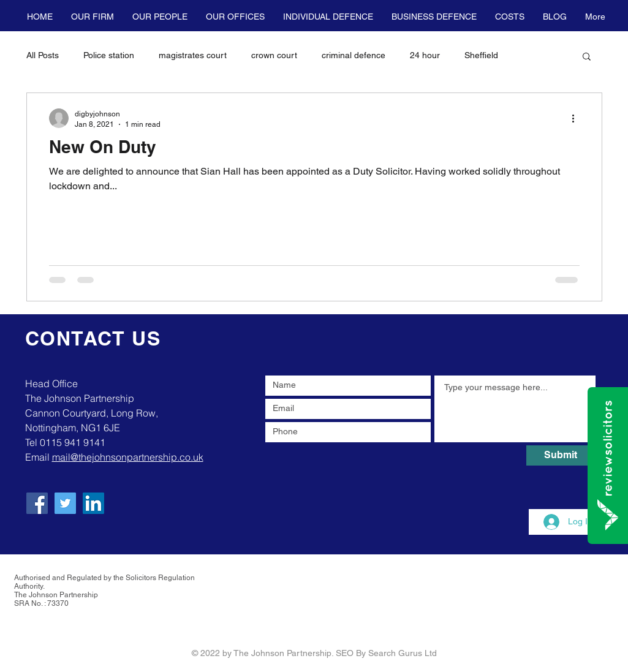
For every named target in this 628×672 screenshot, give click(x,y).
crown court (274, 55)
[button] (93, 17)
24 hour (425, 55)
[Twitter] (65, 503)
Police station (109, 55)
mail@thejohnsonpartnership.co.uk (128, 457)
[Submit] (561, 455)
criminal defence (354, 55)
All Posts (43, 55)
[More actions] (578, 118)
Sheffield (481, 55)
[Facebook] (37, 503)
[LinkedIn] (93, 503)
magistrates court (193, 55)
